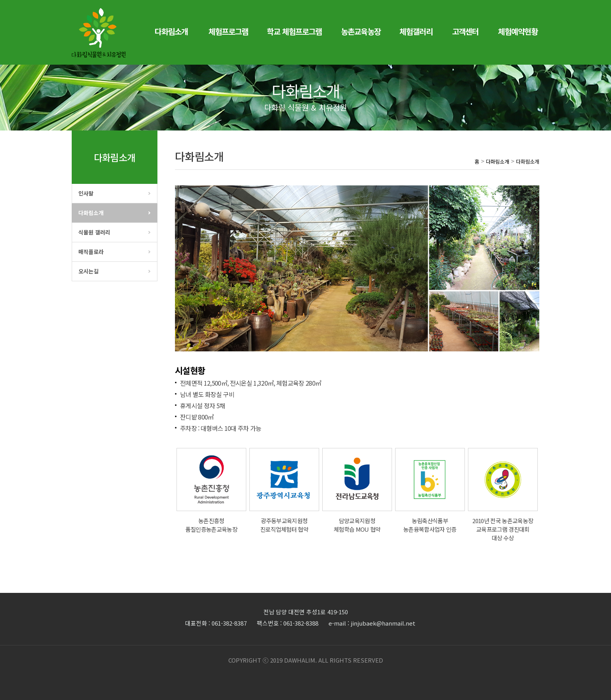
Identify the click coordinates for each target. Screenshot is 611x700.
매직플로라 (91, 252)
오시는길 (88, 271)
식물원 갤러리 (94, 232)
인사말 (86, 193)
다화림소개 (91, 213)
